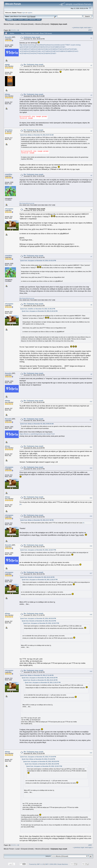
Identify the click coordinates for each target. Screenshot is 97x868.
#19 (91, 672)
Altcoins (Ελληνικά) (42, 24)
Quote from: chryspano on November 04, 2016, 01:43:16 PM (38, 261)
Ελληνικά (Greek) (27, 24)
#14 (91, 498)
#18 (91, 615)
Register (32, 19)
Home (10, 19)
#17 (91, 573)
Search (21, 19)
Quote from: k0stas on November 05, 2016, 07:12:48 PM (37, 675)
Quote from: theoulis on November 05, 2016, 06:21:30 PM (37, 577)
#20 (91, 753)
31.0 (28, 16)
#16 (91, 546)
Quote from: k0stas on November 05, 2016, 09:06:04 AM (37, 424)
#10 (91, 402)
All (18, 30)
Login (26, 19)
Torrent (33, 16)
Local (17, 24)
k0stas (7, 94)
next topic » (88, 27)
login (24, 13)
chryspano (9, 209)
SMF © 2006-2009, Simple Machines (57, 864)
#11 (91, 420)
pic (21, 504)
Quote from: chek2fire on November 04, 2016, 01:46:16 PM (38, 309)
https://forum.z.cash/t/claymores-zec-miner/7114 (37, 434)
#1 (91, 38)
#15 (91, 516)
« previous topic (78, 27)
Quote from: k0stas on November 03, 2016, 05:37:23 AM (37, 135)
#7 (91, 257)
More (39, 19)
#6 (91, 210)
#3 (91, 95)
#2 (91, 65)
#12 (91, 447)
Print (90, 30)
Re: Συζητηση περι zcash (34, 64)
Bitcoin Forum (9, 24)
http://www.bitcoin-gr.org (27, 203)
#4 (91, 131)
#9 (91, 374)
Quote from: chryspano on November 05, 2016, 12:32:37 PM (38, 550)
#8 (91, 305)
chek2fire (9, 174)
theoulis (8, 37)
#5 (91, 175)
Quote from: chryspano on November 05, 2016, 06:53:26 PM (38, 618)
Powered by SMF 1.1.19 (37, 864)
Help (15, 19)
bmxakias (9, 130)
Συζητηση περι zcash (59, 24)
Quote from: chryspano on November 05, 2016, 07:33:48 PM (38, 757)
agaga (7, 64)
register (30, 13)
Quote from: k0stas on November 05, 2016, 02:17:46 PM (37, 520)
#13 (91, 468)
